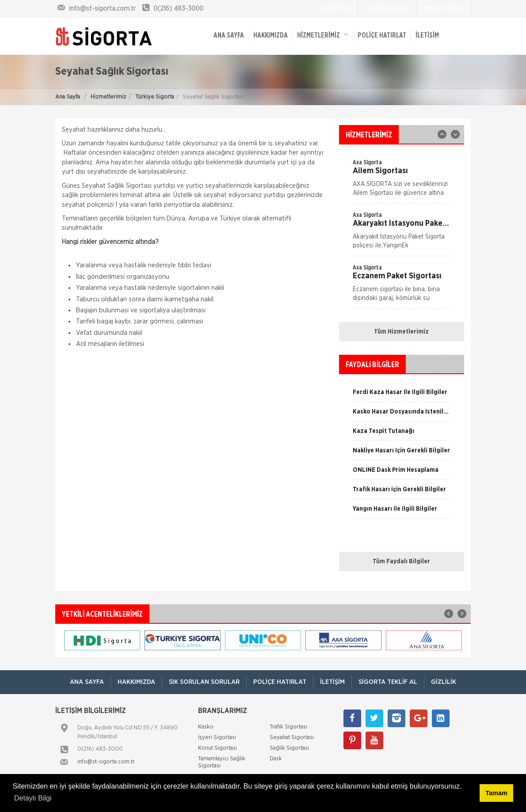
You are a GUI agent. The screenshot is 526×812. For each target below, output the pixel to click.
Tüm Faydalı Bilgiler (401, 562)
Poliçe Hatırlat (382, 35)
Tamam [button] (496, 793)
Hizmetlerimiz (109, 97)
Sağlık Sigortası (289, 748)
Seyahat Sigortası (292, 738)
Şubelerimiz (334, 8)
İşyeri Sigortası (217, 738)
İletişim (427, 35)
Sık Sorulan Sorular (204, 682)
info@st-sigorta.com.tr (106, 762)
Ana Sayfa (68, 97)
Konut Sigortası (217, 748)
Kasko (206, 727)
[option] (402, 233)
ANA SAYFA (229, 35)
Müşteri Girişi (444, 8)
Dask (276, 759)
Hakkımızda (271, 35)
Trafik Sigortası (288, 727)
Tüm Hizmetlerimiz (401, 332)
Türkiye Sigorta (155, 97)
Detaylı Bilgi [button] (33, 798)
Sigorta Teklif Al (388, 682)
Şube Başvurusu (388, 8)
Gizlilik (444, 682)
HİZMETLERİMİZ (323, 35)
